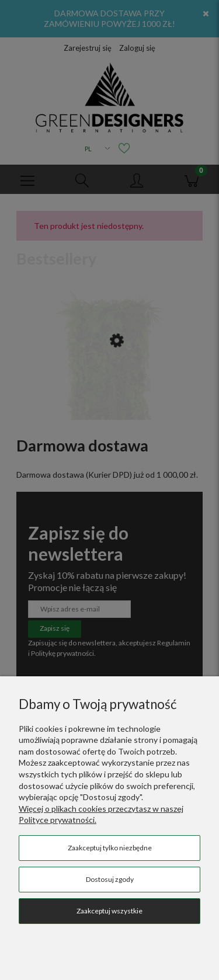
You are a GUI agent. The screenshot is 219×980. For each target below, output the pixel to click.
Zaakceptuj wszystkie (109, 911)
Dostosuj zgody (110, 879)
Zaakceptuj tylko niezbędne (110, 848)
